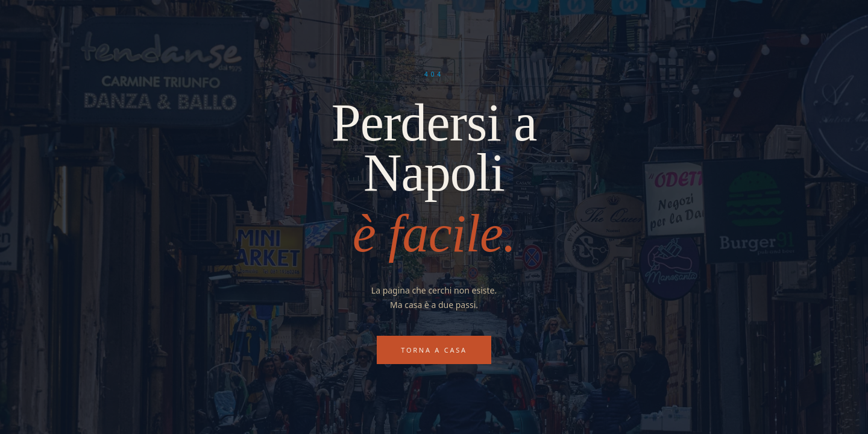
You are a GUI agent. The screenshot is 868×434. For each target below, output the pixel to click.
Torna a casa (434, 350)
